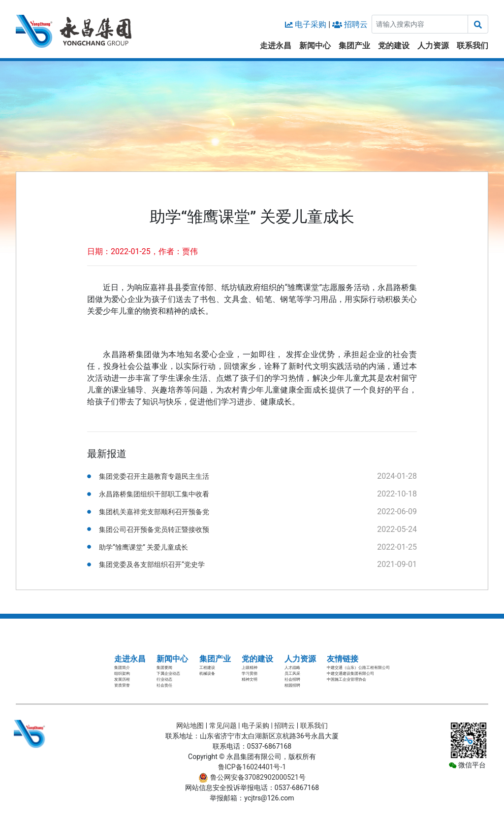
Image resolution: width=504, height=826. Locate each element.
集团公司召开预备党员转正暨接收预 (154, 529)
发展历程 (122, 679)
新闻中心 (315, 46)
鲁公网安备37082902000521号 (252, 777)
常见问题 (223, 726)
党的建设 (394, 46)
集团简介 (122, 668)
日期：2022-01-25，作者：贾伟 (142, 251)
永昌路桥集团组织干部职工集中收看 (154, 494)
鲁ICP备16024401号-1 (252, 767)
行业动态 (164, 679)
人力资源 (433, 46)
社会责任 (164, 685)
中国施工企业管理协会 (346, 679)
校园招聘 (292, 685)
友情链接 (343, 659)
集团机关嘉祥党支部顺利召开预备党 (154, 512)
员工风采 (292, 674)
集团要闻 (164, 668)
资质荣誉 (122, 685)
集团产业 (354, 46)
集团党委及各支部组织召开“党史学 (152, 564)
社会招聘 (292, 679)
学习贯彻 (250, 674)
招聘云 (356, 24)
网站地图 (190, 726)
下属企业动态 (168, 674)
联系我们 (472, 46)
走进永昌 (276, 46)
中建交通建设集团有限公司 (350, 674)
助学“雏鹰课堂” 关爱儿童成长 (143, 547)
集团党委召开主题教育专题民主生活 (154, 476)
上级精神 (250, 668)
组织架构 (122, 674)
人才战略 (292, 668)
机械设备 (207, 674)
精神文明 (250, 679)
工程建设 (207, 668)
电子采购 (311, 24)
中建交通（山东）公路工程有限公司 (358, 668)
